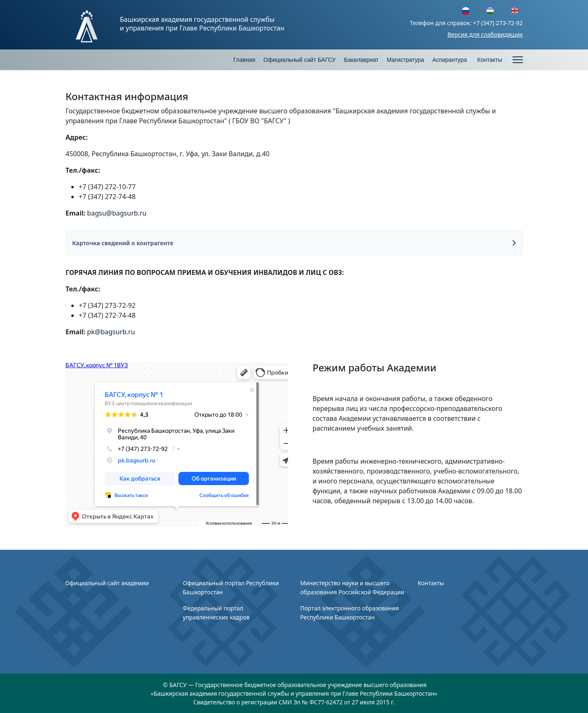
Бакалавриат (361, 60)
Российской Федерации (371, 592)
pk (91, 332)
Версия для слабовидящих (485, 34)
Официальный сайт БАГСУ (299, 60)
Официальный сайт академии (107, 583)
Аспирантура (450, 60)
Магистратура (405, 60)
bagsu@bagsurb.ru (117, 213)
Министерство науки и (333, 583)
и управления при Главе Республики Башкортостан (202, 28)
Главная (244, 60)
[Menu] (518, 60)
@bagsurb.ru (116, 332)
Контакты (490, 60)
